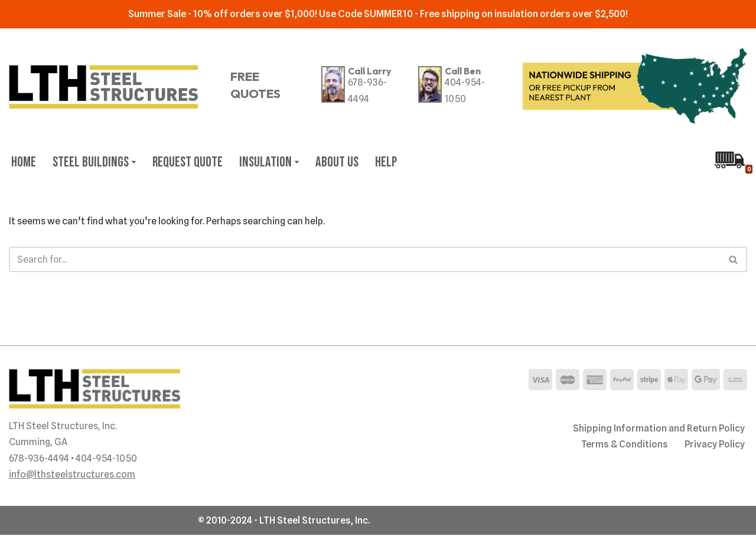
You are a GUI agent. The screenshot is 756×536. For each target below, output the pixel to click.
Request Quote (189, 162)
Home (24, 162)
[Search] (365, 260)
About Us (340, 162)
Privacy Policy (714, 445)
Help (390, 162)
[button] (135, 162)
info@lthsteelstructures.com (72, 475)
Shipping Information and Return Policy (659, 429)
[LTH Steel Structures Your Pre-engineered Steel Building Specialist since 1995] (103, 87)
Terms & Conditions (623, 445)
